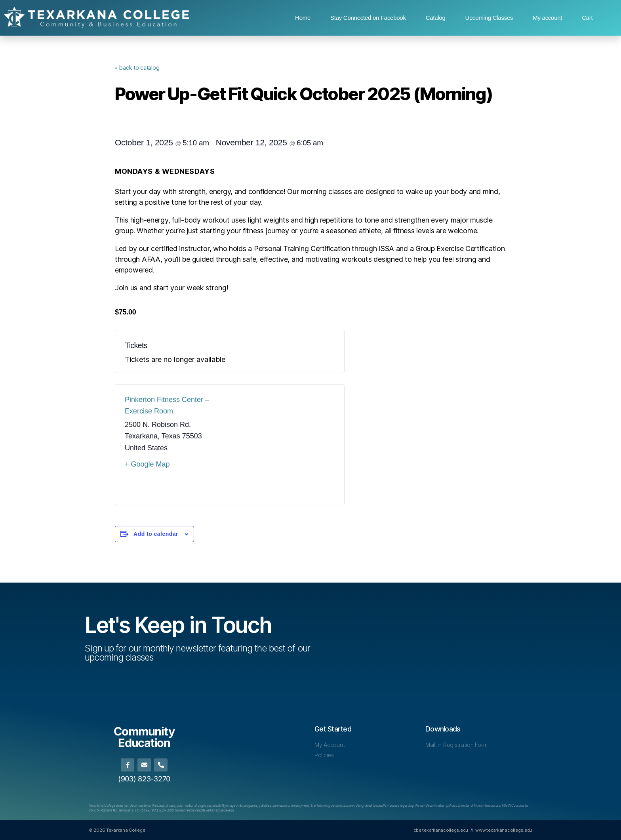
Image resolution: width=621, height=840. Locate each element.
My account (547, 18)
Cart (587, 18)
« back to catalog (137, 68)
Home (303, 18)
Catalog (436, 18)
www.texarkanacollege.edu (504, 830)
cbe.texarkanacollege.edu (441, 830)
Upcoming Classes (489, 18)
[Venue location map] (282, 445)
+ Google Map (147, 464)
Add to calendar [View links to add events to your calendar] (156, 534)
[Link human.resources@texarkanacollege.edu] (204, 810)
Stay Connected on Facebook (368, 18)
